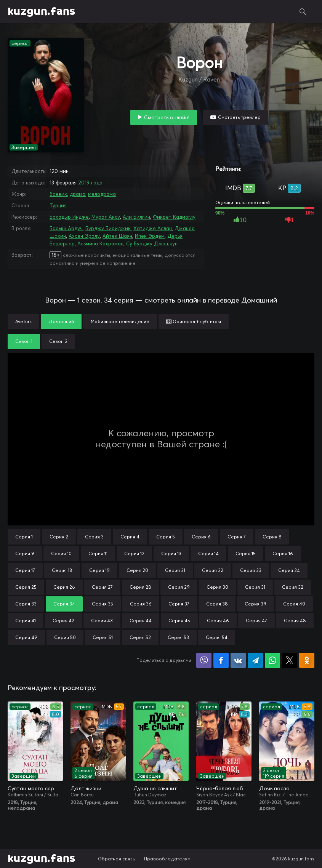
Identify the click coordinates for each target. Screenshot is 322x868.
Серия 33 (26, 604)
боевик (58, 194)
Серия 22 (213, 570)
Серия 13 (171, 553)
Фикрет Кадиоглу (174, 217)
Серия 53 (178, 637)
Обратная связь (117, 859)
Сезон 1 (24, 341)
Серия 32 (293, 587)
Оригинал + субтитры (194, 321)
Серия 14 (208, 553)
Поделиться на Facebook (221, 660)
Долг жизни (86, 788)
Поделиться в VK (238, 660)
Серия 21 (175, 570)
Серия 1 (24, 537)
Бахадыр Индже (69, 217)
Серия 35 (103, 604)
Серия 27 (102, 587)
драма (78, 194)
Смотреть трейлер (239, 117)
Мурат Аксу (106, 217)
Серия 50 (65, 637)
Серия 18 (62, 570)
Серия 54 (217, 637)
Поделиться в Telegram (255, 660)
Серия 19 (99, 570)
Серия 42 (63, 621)
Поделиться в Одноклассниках (307, 660)
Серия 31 (255, 587)
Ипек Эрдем (150, 236)
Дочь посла (274, 788)
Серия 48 (295, 621)
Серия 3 (94, 537)
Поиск (303, 11)
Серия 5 (166, 537)
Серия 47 (256, 621)
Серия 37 (179, 604)
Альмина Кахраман (100, 243)
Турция (58, 205)
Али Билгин (136, 217)
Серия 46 (218, 621)
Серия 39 (256, 604)
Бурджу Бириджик (108, 228)
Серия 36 (141, 604)
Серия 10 (61, 553)
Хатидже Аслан (153, 228)
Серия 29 (179, 587)
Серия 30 (217, 587)
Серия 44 (141, 621)
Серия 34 (64, 604)
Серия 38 (217, 604)
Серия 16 (283, 553)
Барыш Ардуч (66, 228)
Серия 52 (140, 637)
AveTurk (23, 321)
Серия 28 (140, 587)
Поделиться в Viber (204, 660)
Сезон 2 (58, 341)
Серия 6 (201, 537)
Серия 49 (26, 637)
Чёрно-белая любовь (224, 788)
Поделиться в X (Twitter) (290, 660)
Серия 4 (130, 537)
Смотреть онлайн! (167, 117)
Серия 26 (64, 587)
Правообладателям (167, 859)
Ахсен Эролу (84, 236)
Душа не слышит (155, 788)
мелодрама (102, 194)
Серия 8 (272, 537)
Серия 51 (103, 637)
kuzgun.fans (41, 11)
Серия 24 (289, 570)
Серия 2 (59, 537)
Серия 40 (294, 604)
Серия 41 (26, 621)
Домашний (61, 321)
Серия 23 (251, 570)
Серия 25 (26, 587)
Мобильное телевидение (120, 321)
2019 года (90, 183)
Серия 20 (137, 570)
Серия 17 (25, 570)
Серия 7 (237, 537)
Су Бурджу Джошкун (152, 243)
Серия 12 (134, 553)
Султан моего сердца (35, 788)
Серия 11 (98, 553)
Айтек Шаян (117, 236)
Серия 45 (179, 621)
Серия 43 (102, 621)
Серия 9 (25, 553)
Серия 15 (246, 553)
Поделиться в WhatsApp (272, 660)
